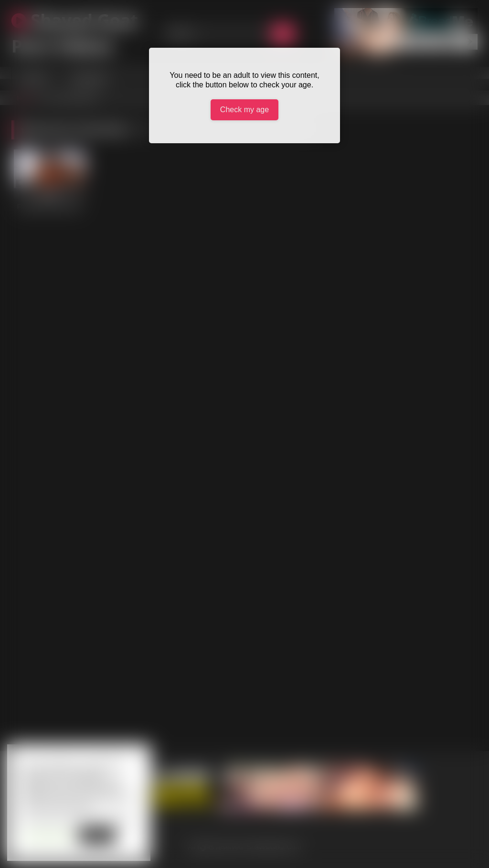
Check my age (244, 110)
